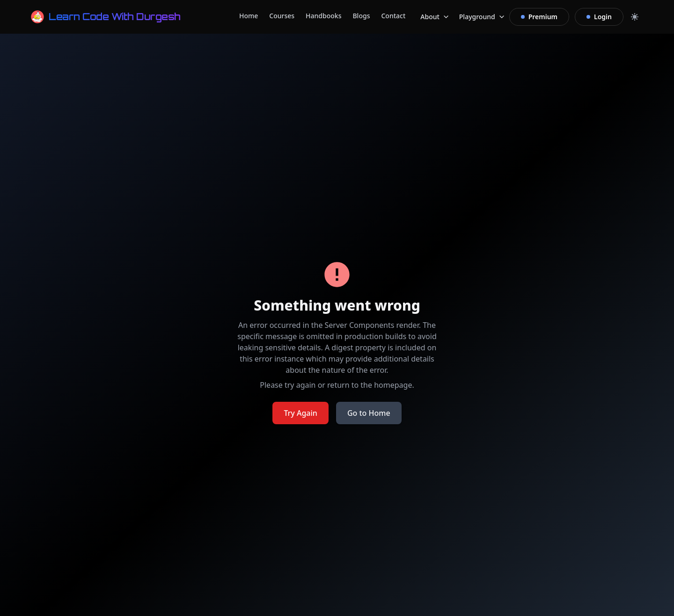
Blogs (361, 16)
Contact (393, 16)
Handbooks (323, 16)
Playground (482, 18)
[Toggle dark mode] (635, 17)
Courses (282, 16)
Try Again (300, 413)
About (435, 18)
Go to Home (369, 413)
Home (249, 16)
